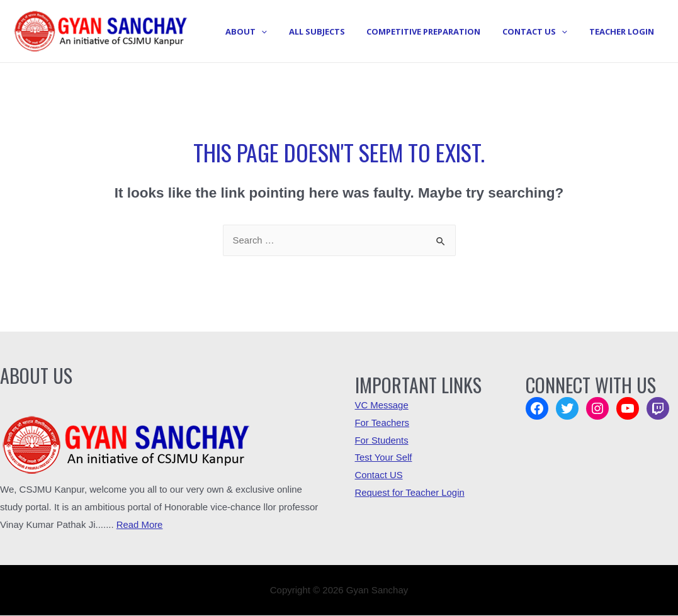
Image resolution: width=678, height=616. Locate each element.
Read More (140, 525)
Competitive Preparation (447, 31)
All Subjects (350, 31)
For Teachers (382, 424)
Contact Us (548, 31)
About (289, 31)
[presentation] (304, 31)
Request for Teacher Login (410, 494)
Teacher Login (625, 31)
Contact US (379, 477)
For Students (382, 441)
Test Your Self (384, 459)
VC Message (382, 406)
